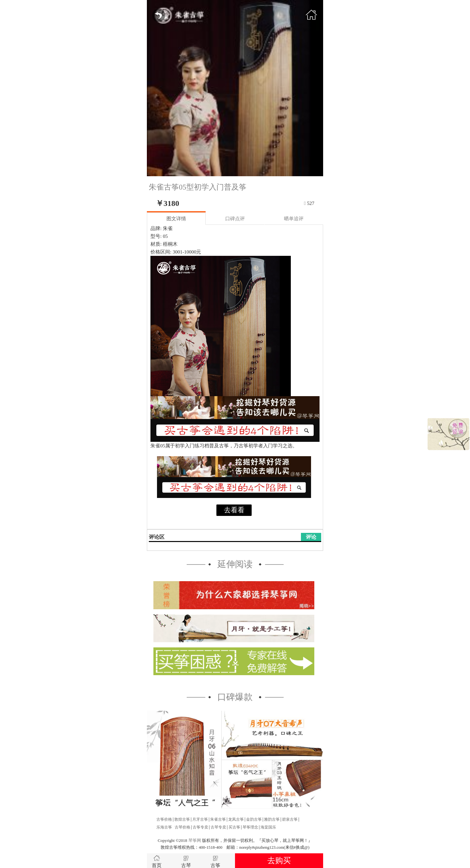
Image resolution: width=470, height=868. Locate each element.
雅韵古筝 (272, 819)
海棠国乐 (268, 827)
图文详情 (176, 219)
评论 (311, 537)
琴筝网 (195, 841)
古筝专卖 (200, 827)
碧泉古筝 (290, 819)
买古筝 (234, 827)
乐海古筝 (164, 827)
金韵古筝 (254, 819)
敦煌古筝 (182, 819)
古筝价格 (164, 819)
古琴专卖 (218, 827)
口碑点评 (235, 219)
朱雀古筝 (218, 819)
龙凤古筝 (236, 819)
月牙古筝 (200, 819)
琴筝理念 (250, 827)
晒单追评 (294, 219)
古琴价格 (182, 827)
